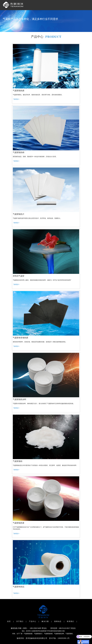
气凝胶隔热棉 (19, 152)
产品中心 (33, 621)
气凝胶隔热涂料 (20, 399)
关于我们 (20, 621)
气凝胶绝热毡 (19, 587)
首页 (9, 621)
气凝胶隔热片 (19, 214)
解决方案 (45, 621)
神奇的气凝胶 (19, 276)
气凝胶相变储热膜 (20, 338)
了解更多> (16, 99)
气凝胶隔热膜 (19, 91)
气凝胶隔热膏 (19, 523)
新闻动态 (58, 621)
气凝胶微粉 (18, 461)
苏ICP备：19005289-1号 (59, 638)
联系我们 (71, 621)
